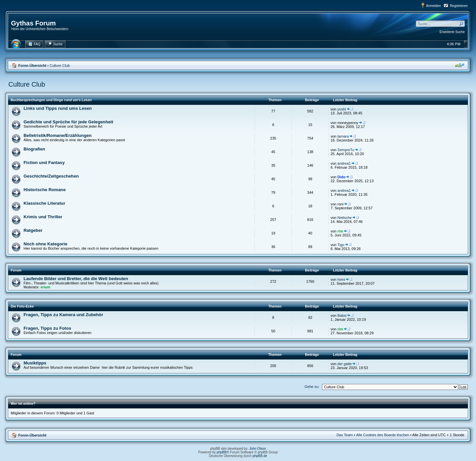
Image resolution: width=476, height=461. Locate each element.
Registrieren (459, 6)
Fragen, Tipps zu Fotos (47, 328)
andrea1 (344, 163)
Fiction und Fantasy (44, 163)
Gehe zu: (312, 387)
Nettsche (345, 218)
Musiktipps (35, 363)
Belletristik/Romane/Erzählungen (58, 135)
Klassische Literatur (44, 203)
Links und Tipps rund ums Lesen (58, 108)
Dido (341, 177)
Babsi (342, 315)
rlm (340, 231)
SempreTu (346, 150)
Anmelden (434, 6)
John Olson (258, 449)
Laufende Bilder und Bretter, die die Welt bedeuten (76, 279)
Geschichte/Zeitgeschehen (51, 176)
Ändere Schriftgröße (460, 65)
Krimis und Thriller (43, 217)
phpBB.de (260, 456)
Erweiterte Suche (452, 32)
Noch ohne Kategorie (45, 244)
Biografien (34, 149)
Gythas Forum (33, 23)
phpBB (221, 452)
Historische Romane (45, 190)
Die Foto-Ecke (22, 306)
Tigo (341, 245)
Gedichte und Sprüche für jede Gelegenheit (68, 122)
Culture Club (60, 65)
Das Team (345, 435)
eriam (45, 287)
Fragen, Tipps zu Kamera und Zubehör (63, 315)
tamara (343, 136)
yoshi (342, 109)
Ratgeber (33, 230)
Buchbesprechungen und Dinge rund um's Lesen (51, 100)
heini (341, 279)
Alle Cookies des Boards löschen (383, 435)
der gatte (345, 364)
